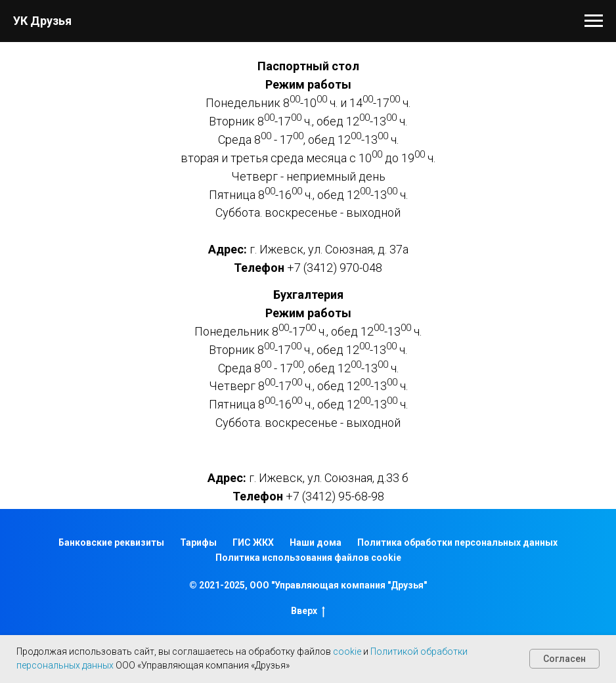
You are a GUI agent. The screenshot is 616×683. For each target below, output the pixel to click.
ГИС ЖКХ (253, 542)
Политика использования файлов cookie (308, 558)
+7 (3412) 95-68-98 (335, 496)
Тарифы (198, 542)
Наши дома (316, 542)
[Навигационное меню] (594, 21)
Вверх (308, 611)
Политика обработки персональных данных (457, 542)
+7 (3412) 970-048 (335, 268)
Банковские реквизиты (111, 542)
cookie (347, 651)
